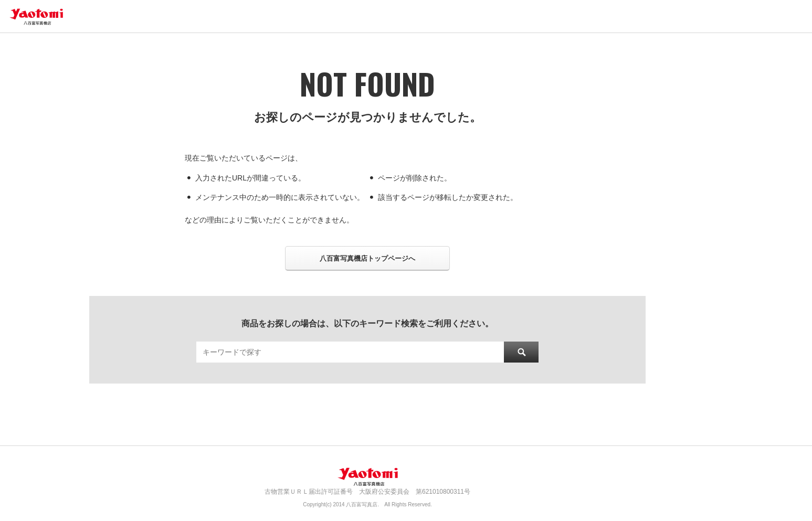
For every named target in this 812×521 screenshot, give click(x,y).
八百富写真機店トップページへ (367, 258)
